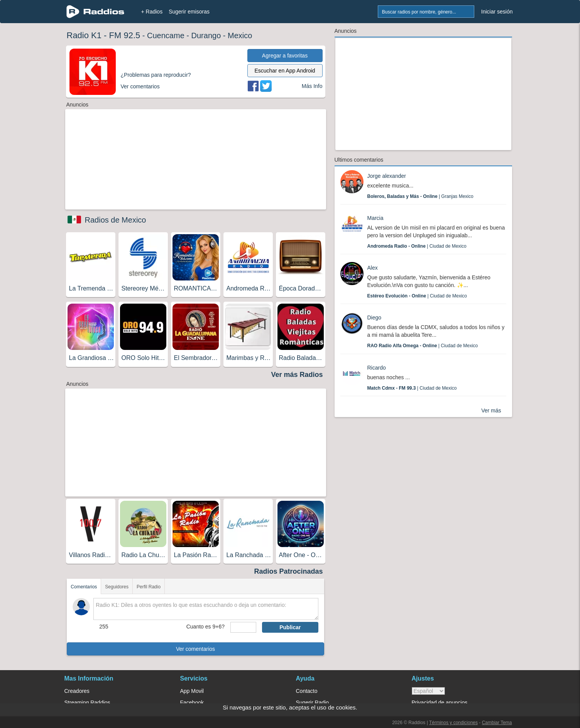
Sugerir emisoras (189, 12)
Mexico (240, 35)
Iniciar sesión (497, 12)
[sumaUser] (243, 627)
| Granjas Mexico (420, 196)
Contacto (307, 691)
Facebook (192, 703)
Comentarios (84, 587)
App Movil (192, 691)
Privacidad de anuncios (440, 703)
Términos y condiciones (453, 723)
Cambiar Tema (497, 723)
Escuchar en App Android (285, 71)
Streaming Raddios (87, 703)
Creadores (77, 691)
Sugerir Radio (313, 703)
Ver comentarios (195, 649)
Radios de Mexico (116, 220)
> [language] (428, 691)
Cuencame (166, 35)
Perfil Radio (149, 587)
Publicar (290, 627)
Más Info (312, 86)
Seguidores (117, 587)
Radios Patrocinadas (288, 571)
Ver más (491, 410)
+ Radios (152, 12)
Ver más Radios (297, 375)
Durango (206, 35)
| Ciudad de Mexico (417, 246)
